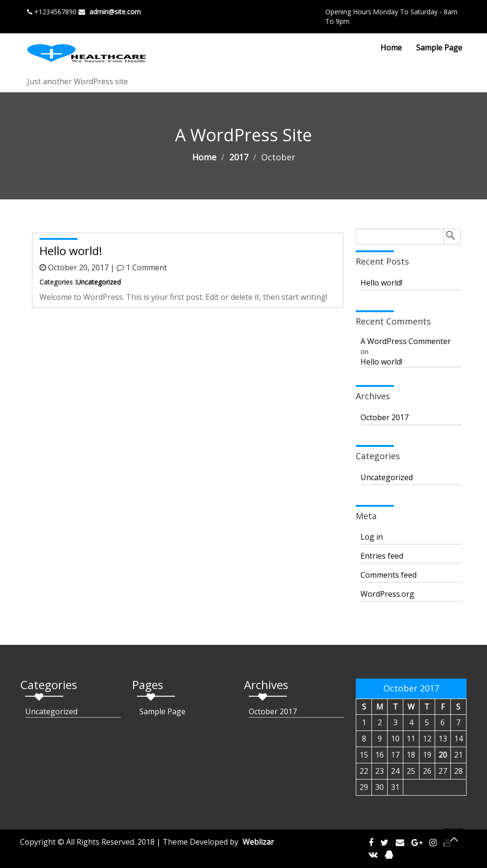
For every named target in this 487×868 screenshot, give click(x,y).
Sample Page (439, 48)
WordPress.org (387, 594)
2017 (239, 157)
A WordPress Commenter (406, 341)
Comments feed (389, 575)
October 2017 (385, 417)
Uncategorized (98, 282)
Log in (372, 537)
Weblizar (258, 842)
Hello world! (381, 283)
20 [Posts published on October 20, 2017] (443, 755)
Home (391, 48)
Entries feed (382, 556)
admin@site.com (115, 12)
